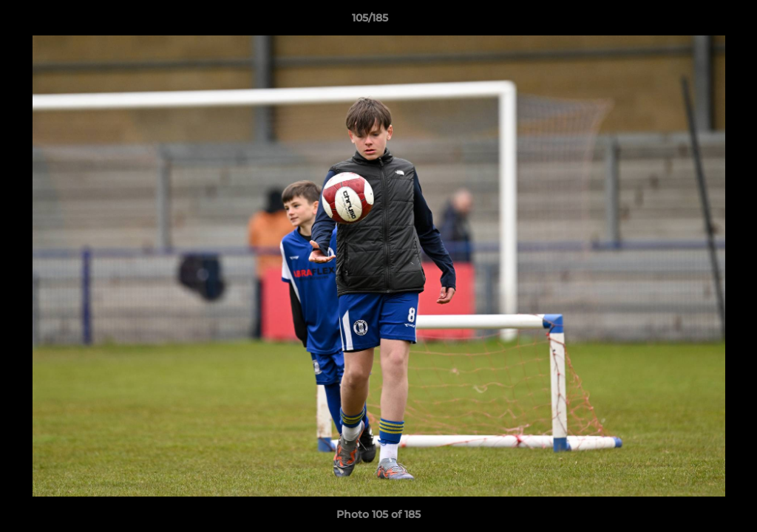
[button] (695, 21)
